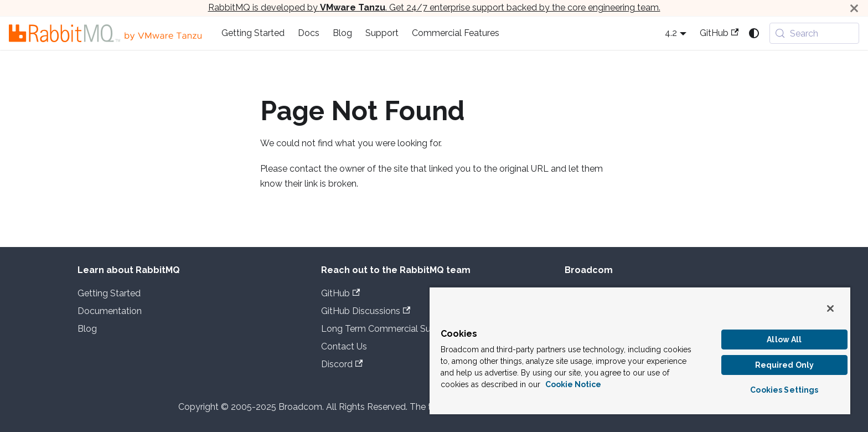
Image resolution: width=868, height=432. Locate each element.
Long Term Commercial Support (387, 329)
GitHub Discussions (366, 311)
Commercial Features (456, 33)
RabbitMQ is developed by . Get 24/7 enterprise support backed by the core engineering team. (434, 7)
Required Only (785, 365)
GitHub (719, 33)
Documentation (110, 311)
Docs (309, 33)
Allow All (784, 340)
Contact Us (344, 346)
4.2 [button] (671, 33)
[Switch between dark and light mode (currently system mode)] (754, 33)
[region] (640, 350)
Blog (342, 33)
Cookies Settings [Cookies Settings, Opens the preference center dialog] (784, 390)
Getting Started (253, 33)
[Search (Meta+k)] (814, 33)
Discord (342, 364)
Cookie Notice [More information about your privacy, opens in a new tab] (573, 384)
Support (382, 33)
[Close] (854, 8)
